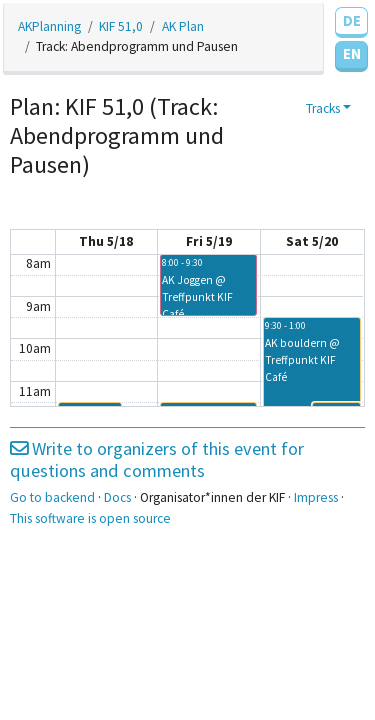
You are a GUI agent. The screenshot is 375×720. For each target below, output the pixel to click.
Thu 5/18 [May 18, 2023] (106, 241)
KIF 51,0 (121, 26)
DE (352, 20)
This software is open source (90, 518)
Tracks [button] (323, 108)
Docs (117, 497)
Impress (316, 497)
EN (352, 53)
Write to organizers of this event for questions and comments (157, 459)
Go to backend (52, 497)
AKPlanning (49, 26)
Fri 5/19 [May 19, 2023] (209, 241)
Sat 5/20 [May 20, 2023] (312, 241)
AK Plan (183, 26)
